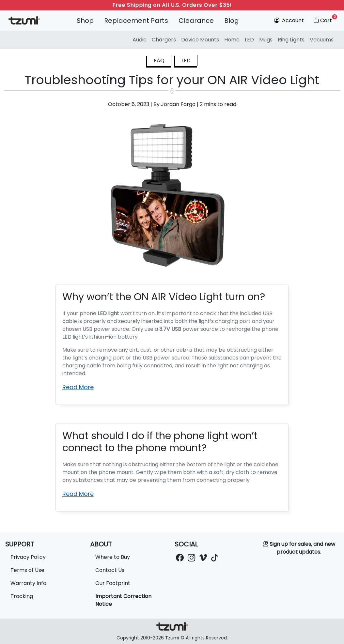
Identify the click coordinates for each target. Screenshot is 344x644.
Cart (325, 19)
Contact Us (110, 570)
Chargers (164, 40)
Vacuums (322, 40)
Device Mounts (200, 40)
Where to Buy (113, 557)
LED (249, 40)
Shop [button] (85, 21)
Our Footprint (113, 583)
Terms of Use (27, 570)
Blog (232, 21)
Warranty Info (28, 583)
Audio (140, 40)
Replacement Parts (136, 21)
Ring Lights (291, 40)
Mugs (266, 40)
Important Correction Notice (123, 600)
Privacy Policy (28, 557)
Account (289, 20)
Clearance (196, 21)
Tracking (22, 596)
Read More (78, 387)
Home (232, 40)
